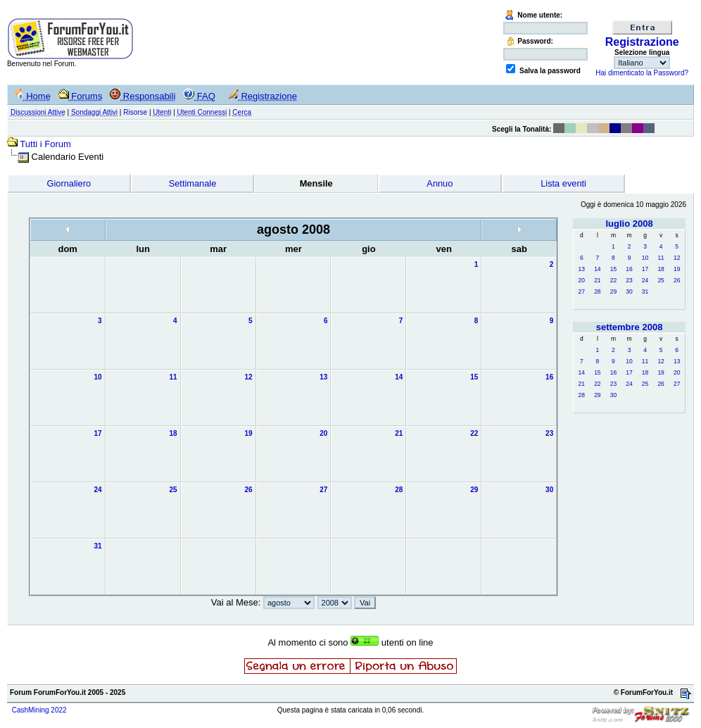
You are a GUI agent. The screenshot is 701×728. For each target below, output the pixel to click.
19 (677, 269)
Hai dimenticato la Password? (642, 73)
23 (629, 280)
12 (677, 258)
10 (645, 258)
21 (597, 280)
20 (582, 280)
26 (677, 280)
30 (629, 291)
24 (645, 280)
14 (597, 269)
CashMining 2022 (39, 710)
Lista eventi (563, 183)
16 (629, 269)
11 (661, 258)
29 (613, 291)
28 (597, 291)
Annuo (440, 183)
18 (661, 269)
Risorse (135, 112)
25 (661, 280)
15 (613, 269)
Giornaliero (69, 183)
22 (613, 280)
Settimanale (193, 183)
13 (582, 269)
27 (582, 291)
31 (645, 291)
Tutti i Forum (45, 144)
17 (645, 269)
